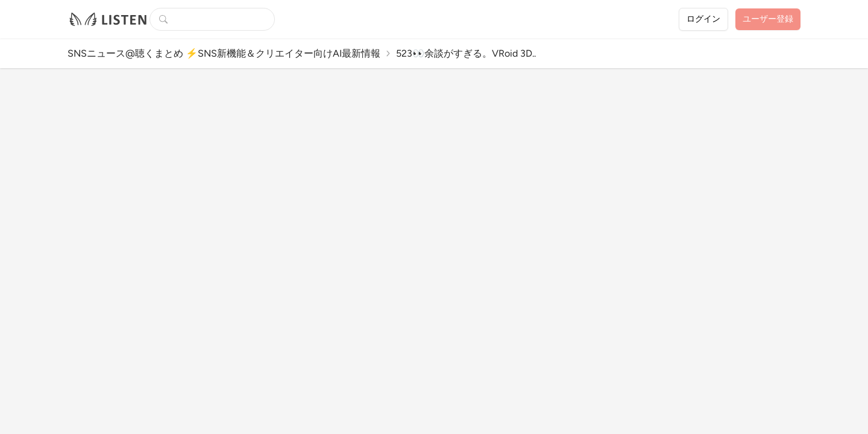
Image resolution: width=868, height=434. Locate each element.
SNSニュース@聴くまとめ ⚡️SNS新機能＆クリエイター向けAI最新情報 (224, 53)
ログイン (703, 19)
